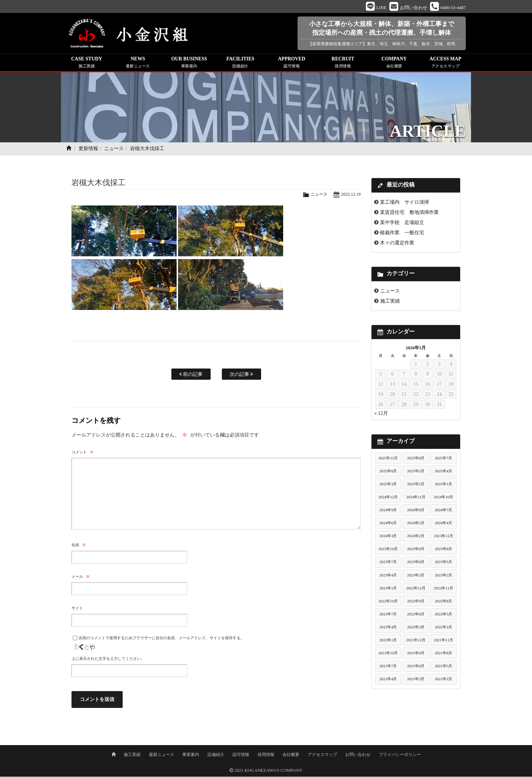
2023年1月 (388, 589)
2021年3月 (416, 680)
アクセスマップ (322, 755)
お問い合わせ (358, 755)
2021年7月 (388, 667)
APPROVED (292, 64)
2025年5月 (416, 472)
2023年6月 (416, 563)
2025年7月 (443, 459)
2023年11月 (444, 537)
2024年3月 (388, 537)
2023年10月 (388, 550)
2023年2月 (443, 576)
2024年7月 (443, 511)
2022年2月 (443, 628)
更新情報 (88, 150)
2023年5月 (443, 563)
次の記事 (241, 375)
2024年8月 (416, 511)
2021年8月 (443, 654)
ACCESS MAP (445, 64)
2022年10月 (388, 602)
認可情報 (241, 755)
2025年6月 (388, 472)
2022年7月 (388, 615)
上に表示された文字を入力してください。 (108, 660)
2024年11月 (416, 498)
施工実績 (390, 302)
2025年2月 (416, 485)
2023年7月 (388, 563)
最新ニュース (162, 755)
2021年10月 (388, 654)
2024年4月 (443, 524)
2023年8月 (443, 550)
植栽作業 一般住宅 (402, 234)
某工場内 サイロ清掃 (404, 203)
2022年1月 (388, 641)
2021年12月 (416, 641)
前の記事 (191, 375)
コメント (83, 453)
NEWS (138, 64)
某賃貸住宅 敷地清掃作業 (409, 213)
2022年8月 (443, 602)
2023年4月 (388, 576)
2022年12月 (416, 589)
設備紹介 (216, 755)
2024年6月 (388, 524)
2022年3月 (416, 628)
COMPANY (394, 64)
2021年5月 (443, 667)
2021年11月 (444, 641)
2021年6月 (416, 667)
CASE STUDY (87, 64)
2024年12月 (388, 498)
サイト (77, 609)
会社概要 (291, 755)
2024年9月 (388, 511)
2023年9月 (416, 550)
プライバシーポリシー (400, 755)
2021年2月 (443, 680)
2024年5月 (416, 524)
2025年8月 (416, 459)
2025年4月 (443, 472)
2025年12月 (388, 459)
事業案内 (191, 755)
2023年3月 (416, 576)
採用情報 (266, 755)
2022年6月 (416, 615)
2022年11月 (444, 589)
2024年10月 (444, 498)
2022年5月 (443, 615)
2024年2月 (416, 537)
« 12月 (381, 414)
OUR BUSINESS (189, 64)
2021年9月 (416, 654)
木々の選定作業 (397, 244)
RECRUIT (343, 64)
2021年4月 (388, 680)
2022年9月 (416, 602)
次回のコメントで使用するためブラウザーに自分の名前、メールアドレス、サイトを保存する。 (161, 639)
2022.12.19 (350, 195)
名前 (79, 546)
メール (81, 577)
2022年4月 (388, 628)
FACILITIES (240, 64)
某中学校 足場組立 (402, 223)
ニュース (114, 150)
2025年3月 (388, 485)
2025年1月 (443, 485)
